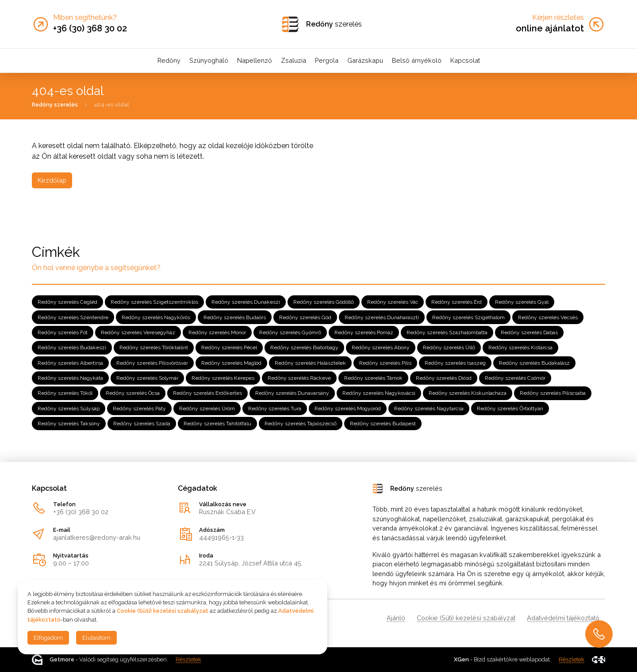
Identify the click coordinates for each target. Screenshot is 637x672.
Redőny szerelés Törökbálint (154, 347)
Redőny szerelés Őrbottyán (510, 409)
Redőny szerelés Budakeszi (72, 347)
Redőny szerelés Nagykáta (70, 378)
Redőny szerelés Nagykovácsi (379, 393)
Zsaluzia (294, 60)
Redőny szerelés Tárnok (373, 378)
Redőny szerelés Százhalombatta (447, 332)
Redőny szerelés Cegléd (67, 302)
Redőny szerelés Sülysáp (69, 409)
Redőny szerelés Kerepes (223, 378)
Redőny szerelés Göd (305, 317)
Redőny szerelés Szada (142, 424)
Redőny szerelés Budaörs (235, 317)
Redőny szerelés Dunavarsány (292, 393)
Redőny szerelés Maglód (231, 363)
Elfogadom (48, 638)
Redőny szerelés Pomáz (364, 332)
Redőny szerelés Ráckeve (299, 378)
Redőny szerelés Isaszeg (455, 363)
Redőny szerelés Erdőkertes (207, 393)
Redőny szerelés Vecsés (548, 317)
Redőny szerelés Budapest (383, 424)
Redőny (169, 60)
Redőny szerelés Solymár (147, 378)
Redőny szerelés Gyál (522, 302)
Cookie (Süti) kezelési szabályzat (466, 618)
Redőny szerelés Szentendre (73, 317)
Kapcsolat (465, 60)
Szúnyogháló (209, 60)
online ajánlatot (550, 28)
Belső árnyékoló (417, 60)
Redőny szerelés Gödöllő (324, 302)
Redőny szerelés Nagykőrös (156, 317)
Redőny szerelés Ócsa (133, 393)
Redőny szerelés (55, 104)
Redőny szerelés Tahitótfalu (217, 424)
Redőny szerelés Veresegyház (138, 332)
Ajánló (396, 618)
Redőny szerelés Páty (139, 409)
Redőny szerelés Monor (217, 332)
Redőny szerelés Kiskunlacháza (468, 393)
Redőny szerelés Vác (393, 302)
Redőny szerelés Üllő (449, 347)
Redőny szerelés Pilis (385, 363)
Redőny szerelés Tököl (65, 393)
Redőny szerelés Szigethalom (468, 317)
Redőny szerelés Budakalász (534, 363)
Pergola (327, 60)
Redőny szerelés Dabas (529, 332)
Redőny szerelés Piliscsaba (553, 393)
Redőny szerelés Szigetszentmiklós (154, 302)
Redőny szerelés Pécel (229, 347)
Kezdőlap (52, 180)
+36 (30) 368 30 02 (81, 512)
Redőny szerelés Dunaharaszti (382, 317)
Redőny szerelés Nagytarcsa (429, 409)
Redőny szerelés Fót (63, 332)
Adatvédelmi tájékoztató (563, 618)
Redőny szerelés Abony (381, 347)
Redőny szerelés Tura (275, 409)
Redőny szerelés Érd (457, 302)
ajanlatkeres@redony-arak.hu (97, 537)
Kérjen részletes (558, 18)
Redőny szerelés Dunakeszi (246, 302)
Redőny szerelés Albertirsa (70, 363)
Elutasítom (96, 638)
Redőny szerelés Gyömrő (290, 332)
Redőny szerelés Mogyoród (348, 409)
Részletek (188, 659)
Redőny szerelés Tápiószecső (301, 424)
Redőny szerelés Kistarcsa (520, 347)
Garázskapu (365, 60)
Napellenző (255, 60)
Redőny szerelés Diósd (444, 378)
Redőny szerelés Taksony (69, 424)
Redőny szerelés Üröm (207, 409)
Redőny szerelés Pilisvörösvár (152, 363)
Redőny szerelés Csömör (515, 378)
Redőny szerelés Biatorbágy (304, 347)
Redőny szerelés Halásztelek (310, 363)
